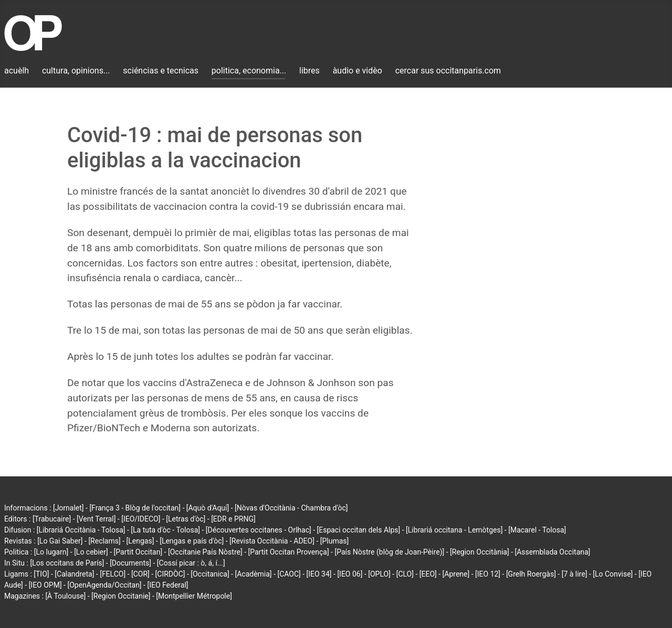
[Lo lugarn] (51, 552)
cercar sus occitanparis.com (448, 71)
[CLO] (405, 574)
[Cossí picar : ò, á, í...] (191, 563)
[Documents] (130, 563)
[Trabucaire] (52, 519)
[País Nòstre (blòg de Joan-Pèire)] (389, 552)
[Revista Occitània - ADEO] (272, 541)
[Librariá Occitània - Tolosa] (81, 530)
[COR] (140, 574)
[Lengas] (140, 541)
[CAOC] (289, 574)
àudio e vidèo (358, 71)
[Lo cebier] (91, 552)
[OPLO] (379, 574)
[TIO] (41, 574)
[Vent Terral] (96, 519)
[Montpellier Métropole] (194, 596)
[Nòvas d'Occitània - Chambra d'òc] (291, 508)
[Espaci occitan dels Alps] (359, 530)
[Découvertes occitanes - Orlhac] (259, 530)
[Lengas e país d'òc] (192, 541)
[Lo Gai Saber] (60, 541)
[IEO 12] (488, 574)
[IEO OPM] (45, 585)
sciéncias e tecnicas (161, 71)
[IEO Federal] (167, 585)
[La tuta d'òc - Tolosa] (165, 530)
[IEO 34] (319, 574)
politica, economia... (249, 71)
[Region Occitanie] (121, 596)
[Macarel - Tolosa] (537, 530)
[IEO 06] (350, 574)
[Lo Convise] (613, 574)
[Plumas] (335, 541)
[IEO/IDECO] (141, 519)
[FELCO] (113, 574)
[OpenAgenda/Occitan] (104, 585)
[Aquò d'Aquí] (208, 508)
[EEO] (428, 574)
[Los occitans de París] (67, 563)
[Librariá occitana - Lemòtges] (454, 530)
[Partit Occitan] (138, 552)
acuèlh (17, 71)
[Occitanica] (210, 574)
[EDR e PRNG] (233, 519)
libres (309, 71)
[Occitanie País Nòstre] (205, 552)
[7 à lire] (575, 574)
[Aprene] (456, 574)
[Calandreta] (74, 574)
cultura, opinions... (76, 71)
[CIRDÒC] (170, 574)
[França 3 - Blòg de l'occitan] (135, 508)
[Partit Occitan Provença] (288, 552)
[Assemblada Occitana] (553, 552)
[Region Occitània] (480, 552)
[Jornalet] (69, 508)
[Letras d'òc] (186, 519)
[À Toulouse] (65, 596)
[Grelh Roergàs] (531, 574)
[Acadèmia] (253, 574)
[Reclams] (104, 541)
